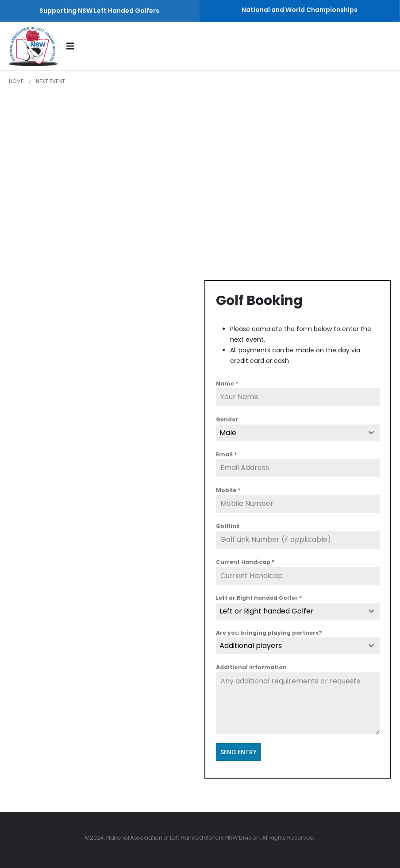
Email (226, 454)
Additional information (251, 667)
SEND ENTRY (238, 752)
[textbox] (289, 611)
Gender (227, 419)
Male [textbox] (228, 433)
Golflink (228, 526)
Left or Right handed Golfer (259, 598)
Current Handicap (245, 562)
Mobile (228, 490)
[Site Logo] (33, 46)
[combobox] (298, 433)
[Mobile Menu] (73, 46)
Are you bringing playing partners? (269, 633)
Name (227, 384)
